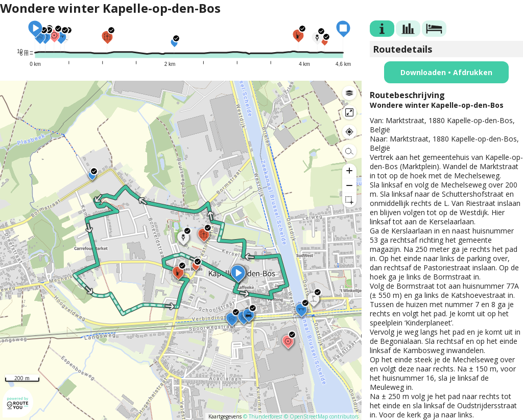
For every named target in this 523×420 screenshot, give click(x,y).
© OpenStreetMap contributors (321, 416)
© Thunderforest (263, 416)
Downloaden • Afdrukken (446, 72)
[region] (181, 250)
